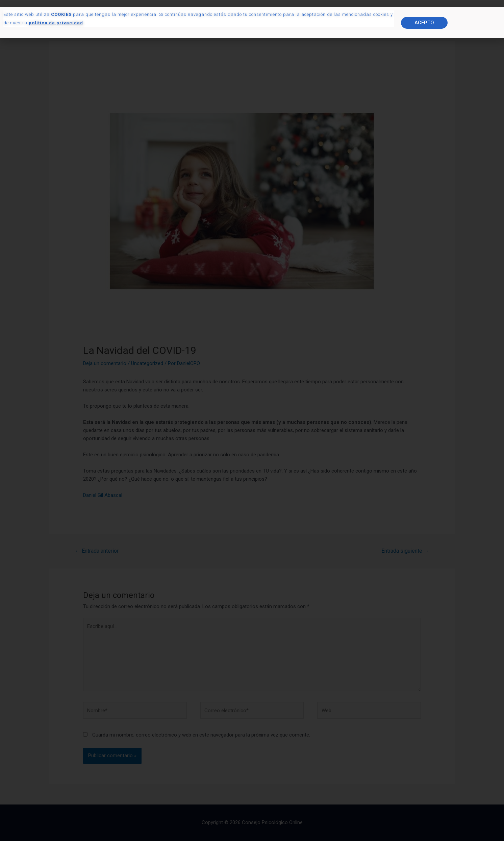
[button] (424, 35)
